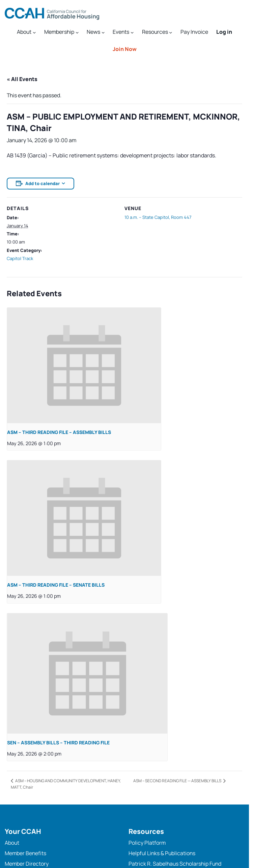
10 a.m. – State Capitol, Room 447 (158, 217)
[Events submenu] (123, 32)
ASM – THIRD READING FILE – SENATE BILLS (56, 585)
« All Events (22, 79)
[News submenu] (96, 32)
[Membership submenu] (61, 32)
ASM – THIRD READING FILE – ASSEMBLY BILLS (59, 432)
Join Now (125, 49)
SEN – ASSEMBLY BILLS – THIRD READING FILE (58, 743)
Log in (224, 32)
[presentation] (84, 365)
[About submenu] (26, 32)
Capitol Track (20, 258)
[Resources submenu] (157, 32)
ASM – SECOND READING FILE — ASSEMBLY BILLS (178, 781)
